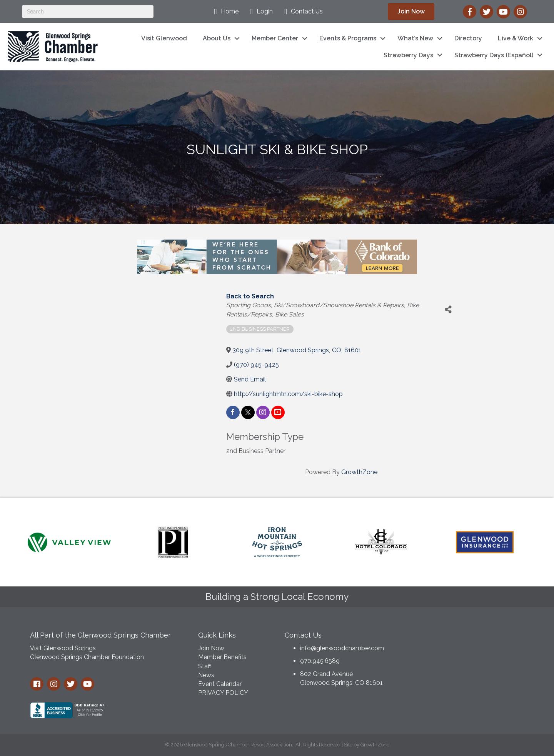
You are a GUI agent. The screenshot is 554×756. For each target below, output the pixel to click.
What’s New (415, 38)
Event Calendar (220, 684)
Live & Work (516, 38)
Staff (205, 666)
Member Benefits (222, 657)
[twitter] (248, 412)
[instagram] (263, 412)
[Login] (259, 12)
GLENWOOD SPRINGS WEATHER (465, 655)
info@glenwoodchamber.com (342, 648)
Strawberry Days (408, 55)
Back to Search (250, 296)
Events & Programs (348, 38)
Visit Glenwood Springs (63, 648)
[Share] (448, 309)
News (206, 675)
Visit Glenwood (164, 38)
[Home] (224, 12)
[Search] (88, 12)
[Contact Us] (302, 12)
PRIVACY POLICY (223, 693)
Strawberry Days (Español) (494, 55)
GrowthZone (359, 472)
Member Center (275, 38)
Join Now (211, 648)
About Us (217, 38)
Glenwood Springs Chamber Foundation (87, 657)
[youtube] (278, 412)
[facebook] (233, 412)
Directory (468, 38)
